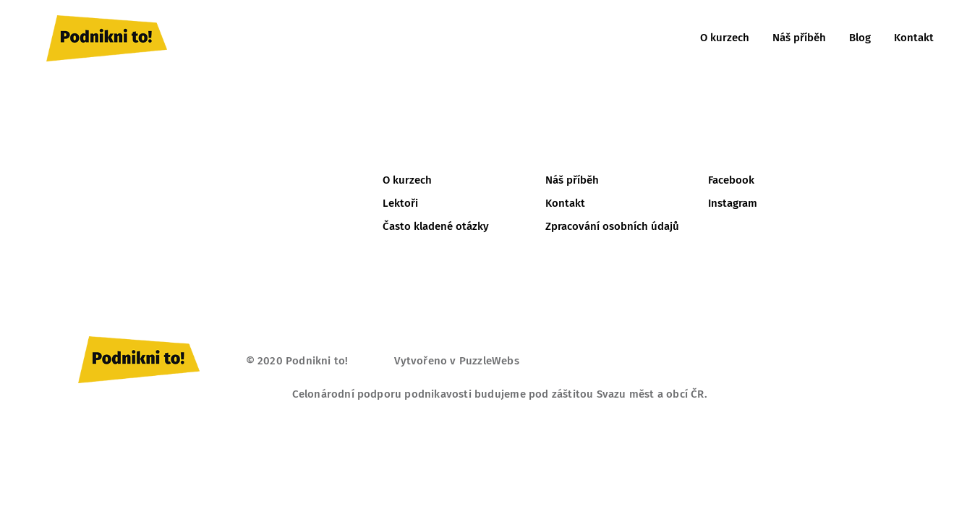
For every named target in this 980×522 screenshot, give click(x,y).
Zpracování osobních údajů (612, 226)
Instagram (733, 203)
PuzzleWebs (489, 361)
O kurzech (725, 38)
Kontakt (914, 38)
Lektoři (400, 203)
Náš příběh (799, 38)
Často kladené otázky (436, 226)
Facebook (731, 180)
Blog (860, 38)
